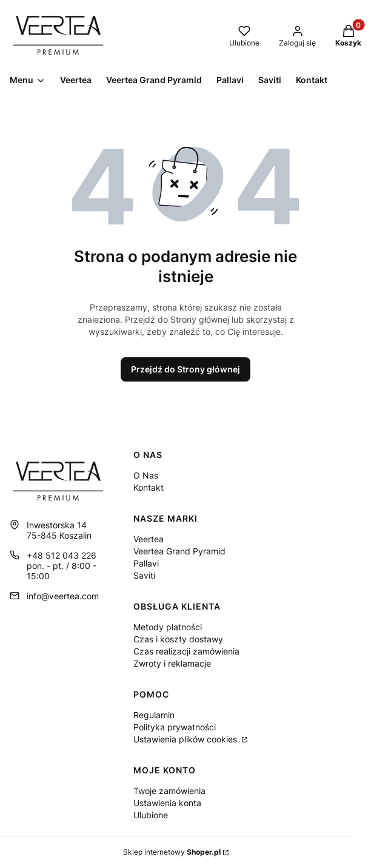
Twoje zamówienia (169, 791)
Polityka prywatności (175, 727)
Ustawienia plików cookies (186, 739)
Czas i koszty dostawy (178, 639)
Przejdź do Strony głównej (185, 369)
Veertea (149, 539)
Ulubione (151, 815)
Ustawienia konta (167, 803)
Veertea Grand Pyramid (179, 551)
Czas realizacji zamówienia (186, 651)
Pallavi (146, 563)
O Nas (146, 475)
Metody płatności (168, 627)
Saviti (144, 575)
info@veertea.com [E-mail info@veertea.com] (63, 596)
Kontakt (149, 487)
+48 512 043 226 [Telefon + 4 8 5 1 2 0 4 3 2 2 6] (62, 555)
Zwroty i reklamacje (172, 663)
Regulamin (154, 715)
